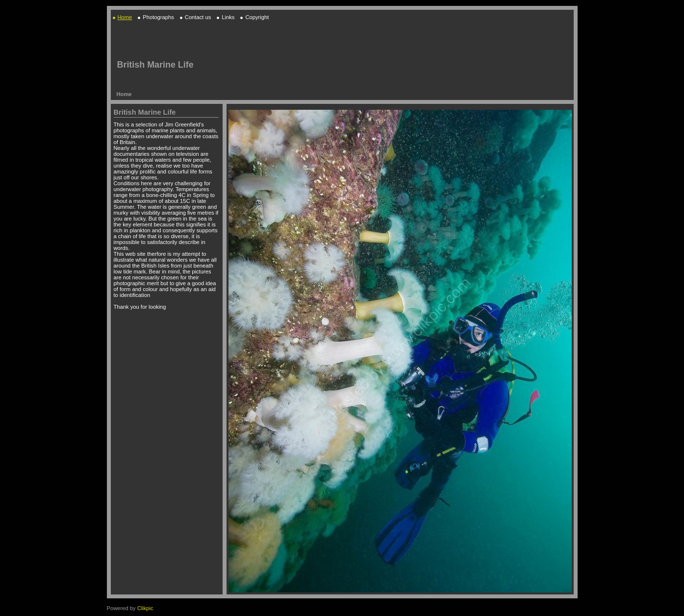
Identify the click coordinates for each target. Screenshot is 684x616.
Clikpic (145, 608)
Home (125, 17)
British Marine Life (155, 65)
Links (228, 17)
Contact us (198, 17)
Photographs (158, 17)
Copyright (257, 17)
